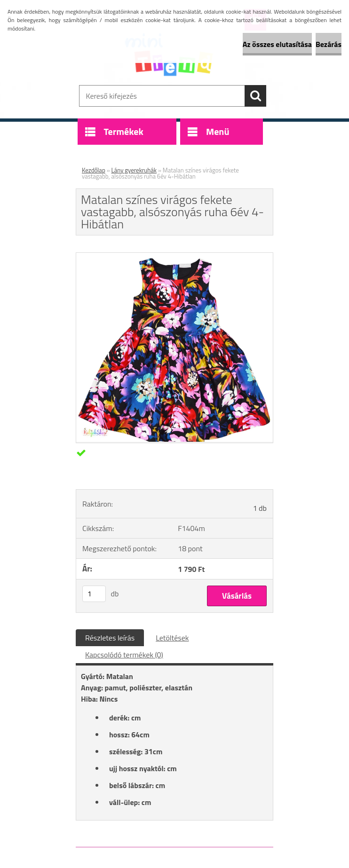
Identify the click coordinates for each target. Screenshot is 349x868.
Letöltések (172, 638)
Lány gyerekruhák (134, 170)
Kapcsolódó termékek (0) (124, 655)
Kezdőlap (94, 170)
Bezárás (329, 44)
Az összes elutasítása (277, 44)
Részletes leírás (110, 638)
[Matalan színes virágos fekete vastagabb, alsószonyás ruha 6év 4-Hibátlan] (174, 439)
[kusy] (94, 594)
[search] (255, 96)
